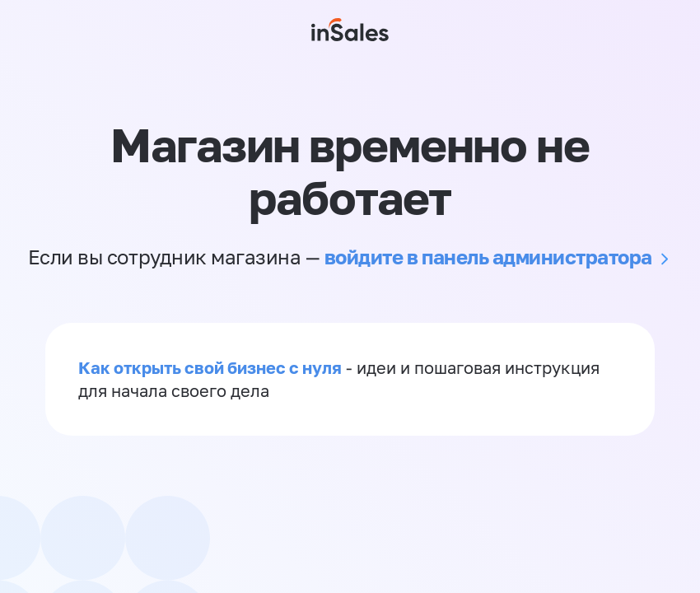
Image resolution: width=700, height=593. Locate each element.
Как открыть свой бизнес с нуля (210, 367)
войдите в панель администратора (488, 257)
